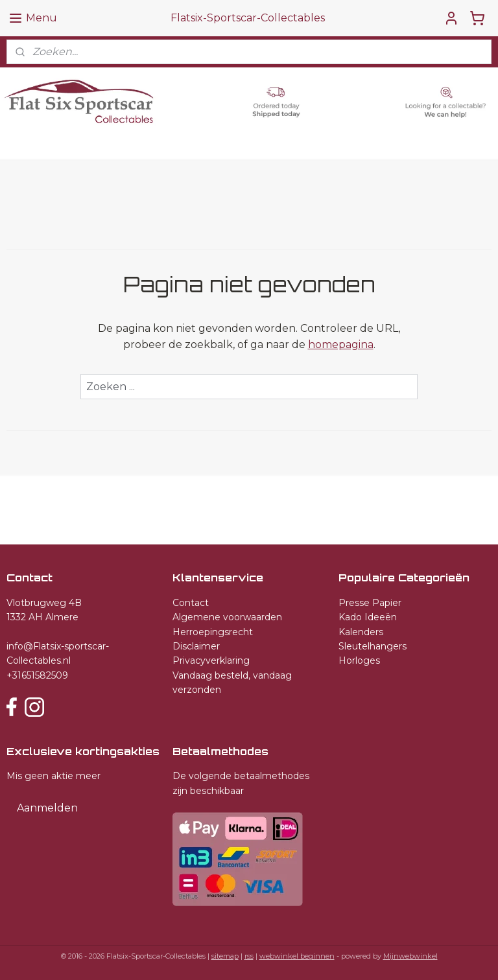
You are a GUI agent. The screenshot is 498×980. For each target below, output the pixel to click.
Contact (191, 603)
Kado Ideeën (368, 617)
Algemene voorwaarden (227, 617)
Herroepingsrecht (213, 632)
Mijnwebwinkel (410, 956)
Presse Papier (370, 603)
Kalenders (361, 632)
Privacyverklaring (211, 660)
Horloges (359, 660)
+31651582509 (37, 675)
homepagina (341, 345)
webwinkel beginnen (297, 956)
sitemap (225, 956)
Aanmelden (47, 808)
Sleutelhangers (373, 646)
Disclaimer (196, 646)
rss (249, 956)
